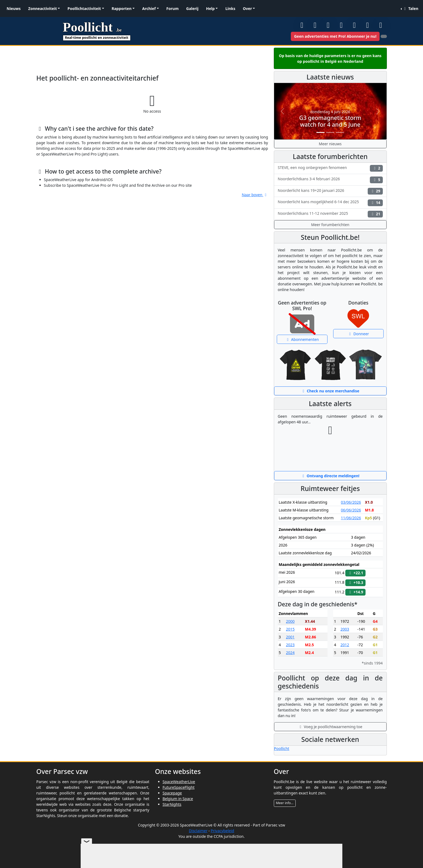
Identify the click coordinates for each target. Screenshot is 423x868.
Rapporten (122, 8)
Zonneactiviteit (43, 8)
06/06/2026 (351, 510)
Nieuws (14, 8)
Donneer (358, 334)
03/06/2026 (351, 502)
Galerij (192, 8)
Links (230, 8)
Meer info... (285, 803)
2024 (290, 653)
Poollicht (282, 748)
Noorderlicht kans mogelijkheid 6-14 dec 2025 (330, 203)
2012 (345, 645)
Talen (410, 8)
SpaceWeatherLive (179, 782)
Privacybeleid (222, 831)
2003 (345, 629)
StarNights (172, 804)
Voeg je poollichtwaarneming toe (330, 727)
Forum (173, 8)
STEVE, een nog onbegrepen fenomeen (330, 168)
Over (247, 8)
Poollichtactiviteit (84, 8)
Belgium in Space (178, 799)
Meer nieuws (330, 144)
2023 (290, 645)
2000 (290, 621)
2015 (290, 629)
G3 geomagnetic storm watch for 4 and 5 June (330, 121)
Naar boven (255, 195)
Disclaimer (198, 831)
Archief (149, 8)
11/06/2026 (351, 518)
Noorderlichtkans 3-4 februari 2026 (330, 180)
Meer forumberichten (330, 225)
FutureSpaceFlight (179, 787)
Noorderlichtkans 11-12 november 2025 (330, 214)
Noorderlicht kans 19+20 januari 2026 (330, 191)
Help (210, 8)
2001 (290, 637)
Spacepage (172, 793)
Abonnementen (302, 339)
